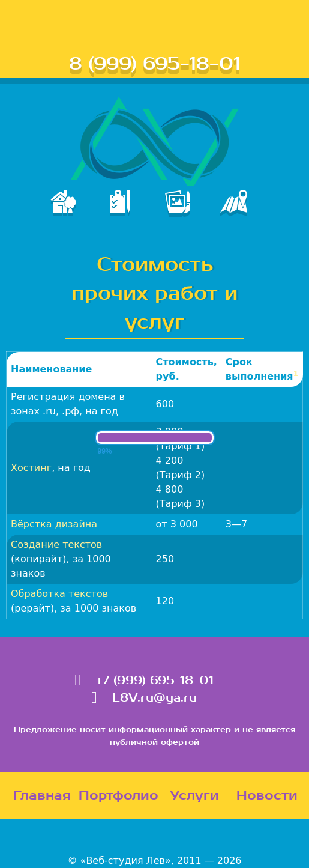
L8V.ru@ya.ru (154, 698)
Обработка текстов (59, 594)
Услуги (194, 796)
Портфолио (118, 796)
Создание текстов (56, 545)
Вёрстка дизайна (54, 524)
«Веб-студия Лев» (126, 860)
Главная (42, 796)
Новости (267, 796)
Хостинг (31, 468)
